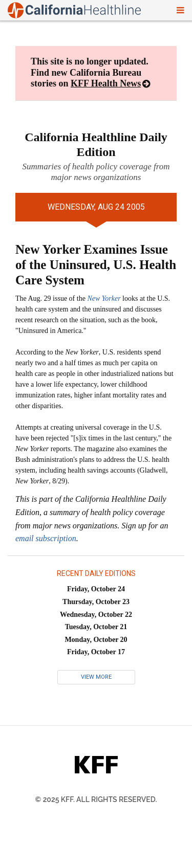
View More (96, 677)
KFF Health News (106, 83)
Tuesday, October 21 (96, 627)
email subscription (46, 538)
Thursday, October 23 (96, 602)
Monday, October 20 (96, 640)
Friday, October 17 (96, 652)
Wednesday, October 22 (96, 615)
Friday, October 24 (96, 589)
